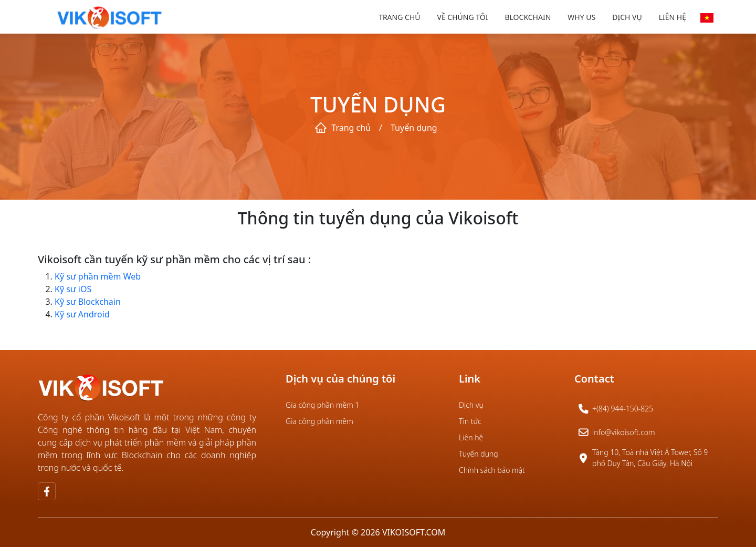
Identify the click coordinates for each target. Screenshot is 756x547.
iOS (85, 289)
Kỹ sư (66, 289)
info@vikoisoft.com (624, 432)
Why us (581, 17)
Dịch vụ (627, 17)
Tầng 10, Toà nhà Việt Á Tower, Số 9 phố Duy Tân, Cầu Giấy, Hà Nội (650, 458)
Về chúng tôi (463, 17)
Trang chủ (399, 17)
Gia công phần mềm (319, 421)
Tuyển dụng (479, 454)
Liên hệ (673, 17)
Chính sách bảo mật (492, 470)
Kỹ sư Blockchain (88, 302)
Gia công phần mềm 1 (322, 405)
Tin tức (470, 421)
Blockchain (528, 17)
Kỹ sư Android (82, 314)
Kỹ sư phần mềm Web (98, 276)
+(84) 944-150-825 (623, 409)
